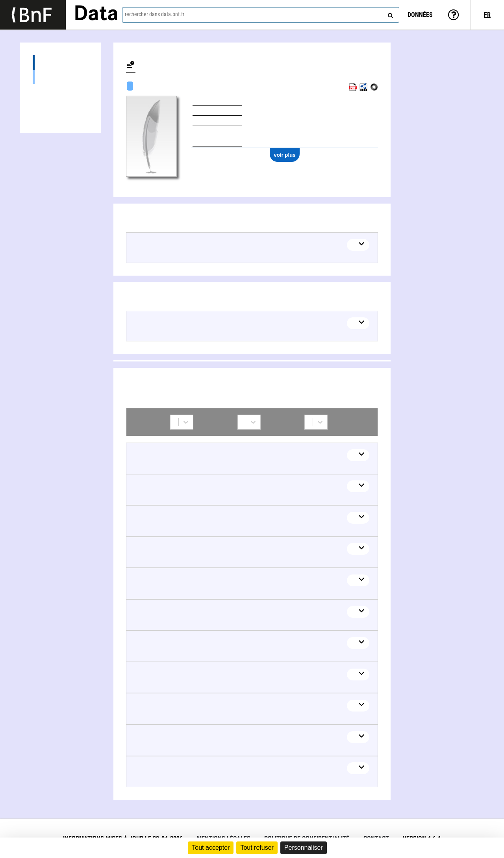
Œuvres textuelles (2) (60, 77)
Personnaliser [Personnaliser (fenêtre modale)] (304, 848)
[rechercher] (389, 14)
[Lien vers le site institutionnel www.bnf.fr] (33, 15)
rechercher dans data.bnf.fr (155, 14)
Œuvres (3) (60, 62)
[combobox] (261, 15)
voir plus (285, 155)
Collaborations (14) (60, 107)
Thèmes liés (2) (60, 92)
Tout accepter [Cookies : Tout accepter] (211, 848)
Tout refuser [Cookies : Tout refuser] (257, 848)
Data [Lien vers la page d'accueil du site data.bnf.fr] (96, 15)
